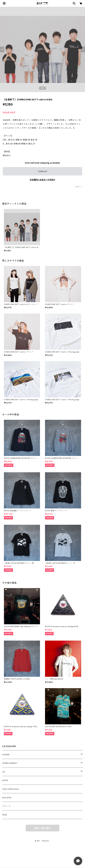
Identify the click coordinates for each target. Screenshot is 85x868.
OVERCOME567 (10, 763)
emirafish (7, 797)
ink (4, 772)
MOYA (5, 780)
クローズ (6, 806)
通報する (79, 187)
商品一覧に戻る (42, 828)
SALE (5, 815)
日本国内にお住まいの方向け (42, 180)
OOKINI (6, 755)
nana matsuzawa (11, 789)
